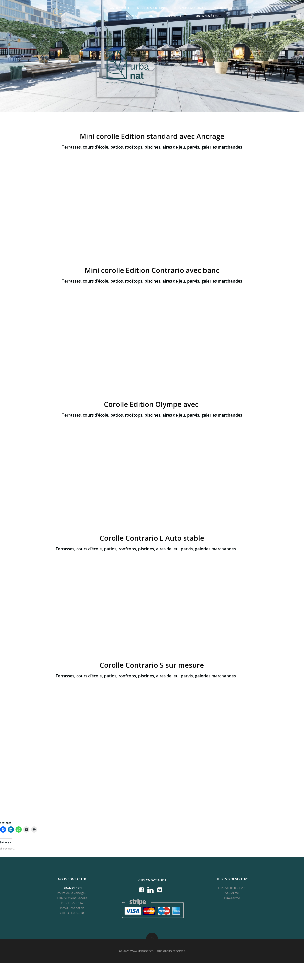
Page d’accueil (109, 8)
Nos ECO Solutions (141, 8)
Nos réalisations (216, 8)
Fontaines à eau (198, 16)
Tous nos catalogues (179, 8)
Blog (139, 16)
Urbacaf (243, 8)
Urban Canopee (163, 16)
